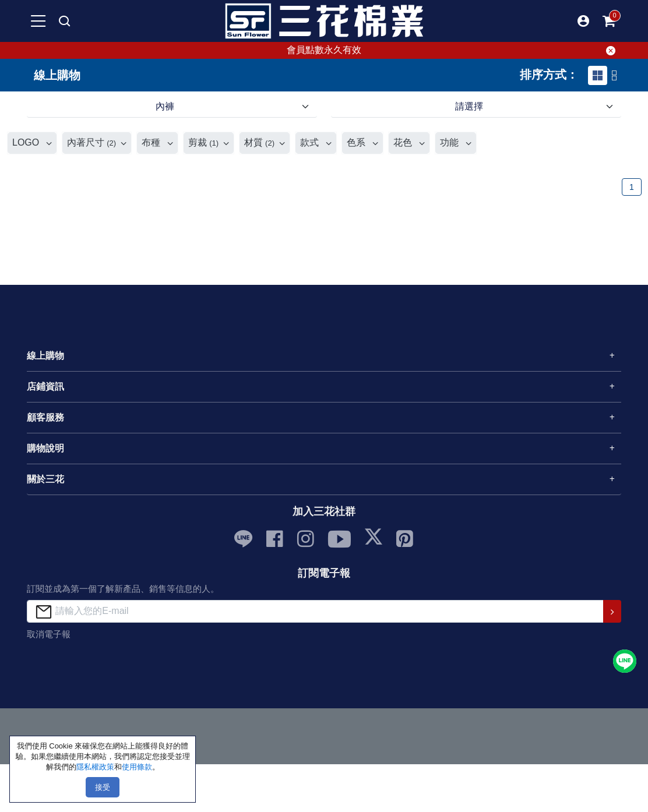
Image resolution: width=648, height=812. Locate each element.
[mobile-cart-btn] (610, 21)
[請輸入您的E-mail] (315, 611)
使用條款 (137, 767)
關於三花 (45, 479)
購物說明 (45, 448)
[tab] (598, 75)
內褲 (165, 106)
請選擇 (469, 106)
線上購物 (45, 356)
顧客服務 (45, 417)
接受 (103, 787)
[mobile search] (65, 21)
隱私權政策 (95, 767)
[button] (583, 21)
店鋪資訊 (45, 386)
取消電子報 (49, 634)
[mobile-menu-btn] (38, 21)
